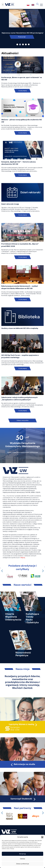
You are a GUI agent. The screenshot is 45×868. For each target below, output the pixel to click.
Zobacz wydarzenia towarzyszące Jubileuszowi (22, 452)
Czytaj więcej (23, 91)
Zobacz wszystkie (22, 420)
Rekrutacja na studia (23, 764)
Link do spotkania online (22, 37)
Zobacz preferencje (22, 864)
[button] (42, 837)
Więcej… (23, 558)
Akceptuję (22, 854)
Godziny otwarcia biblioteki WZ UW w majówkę (20, 328)
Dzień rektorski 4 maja (10, 204)
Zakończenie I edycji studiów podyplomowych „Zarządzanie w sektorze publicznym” (19, 399)
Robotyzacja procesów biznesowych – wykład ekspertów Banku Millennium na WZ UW (20, 287)
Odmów (22, 859)
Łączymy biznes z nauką (22, 724)
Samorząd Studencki (23, 799)
